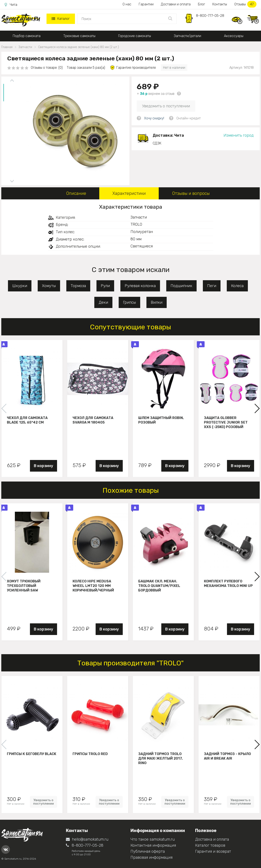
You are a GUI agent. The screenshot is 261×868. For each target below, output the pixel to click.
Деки (103, 302)
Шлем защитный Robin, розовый (161, 420)
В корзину (43, 466)
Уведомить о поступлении (166, 106)
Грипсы (129, 302)
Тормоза (78, 286)
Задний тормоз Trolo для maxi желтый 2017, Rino (160, 758)
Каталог (61, 19)
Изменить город (239, 135)
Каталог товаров (210, 845)
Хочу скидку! (154, 118)
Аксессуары (234, 36)
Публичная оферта (148, 851)
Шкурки (20, 286)
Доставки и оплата (176, 4)
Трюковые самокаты (79, 36)
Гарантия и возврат (213, 851)
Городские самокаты (135, 36)
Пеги (212, 286)
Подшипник (181, 286)
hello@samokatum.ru (87, 839)
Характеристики (129, 193)
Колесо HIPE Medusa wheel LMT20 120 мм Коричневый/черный (93, 586)
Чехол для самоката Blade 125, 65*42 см (27, 420)
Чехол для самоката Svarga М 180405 (93, 420)
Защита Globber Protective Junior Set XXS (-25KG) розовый (226, 422)
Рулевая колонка (140, 286)
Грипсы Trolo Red (90, 754)
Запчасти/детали (187, 36)
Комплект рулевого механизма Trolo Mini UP (228, 583)
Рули (105, 286)
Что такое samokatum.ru (153, 839)
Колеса (237, 286)
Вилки (157, 302)
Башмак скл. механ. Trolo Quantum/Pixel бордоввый (159, 586)
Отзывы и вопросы (191, 193)
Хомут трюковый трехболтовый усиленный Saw (24, 586)
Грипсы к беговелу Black (32, 754)
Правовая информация (151, 857)
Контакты (220, 4)
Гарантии (146, 4)
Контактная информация (153, 845)
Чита (11, 5)
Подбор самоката (27, 36)
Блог (201, 4)
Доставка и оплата (212, 839)
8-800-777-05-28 (210, 16)
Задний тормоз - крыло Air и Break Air (227, 756)
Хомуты (49, 286)
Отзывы (245, 4)
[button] (257, 408)
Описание (76, 193)
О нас (127, 4)
